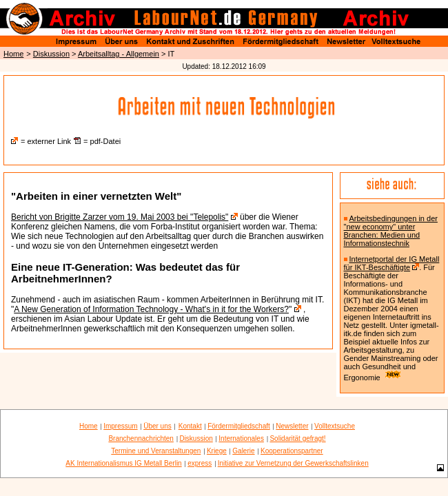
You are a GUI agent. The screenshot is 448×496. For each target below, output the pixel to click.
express (200, 463)
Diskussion (51, 54)
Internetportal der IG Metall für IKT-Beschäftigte (392, 263)
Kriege (217, 451)
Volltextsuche (335, 426)
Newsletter (292, 426)
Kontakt (190, 426)
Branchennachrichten (141, 438)
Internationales (241, 438)
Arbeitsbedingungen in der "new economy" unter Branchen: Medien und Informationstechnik (391, 231)
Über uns (157, 426)
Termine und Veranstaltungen (156, 451)
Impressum (120, 426)
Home (13, 54)
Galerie (243, 451)
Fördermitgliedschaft (239, 426)
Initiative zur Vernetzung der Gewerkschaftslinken (293, 463)
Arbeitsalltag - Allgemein (119, 54)
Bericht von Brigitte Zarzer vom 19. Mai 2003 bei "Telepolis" (120, 217)
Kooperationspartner (292, 451)
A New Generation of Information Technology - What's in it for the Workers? (151, 309)
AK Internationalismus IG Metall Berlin (123, 463)
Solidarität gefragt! (297, 438)
